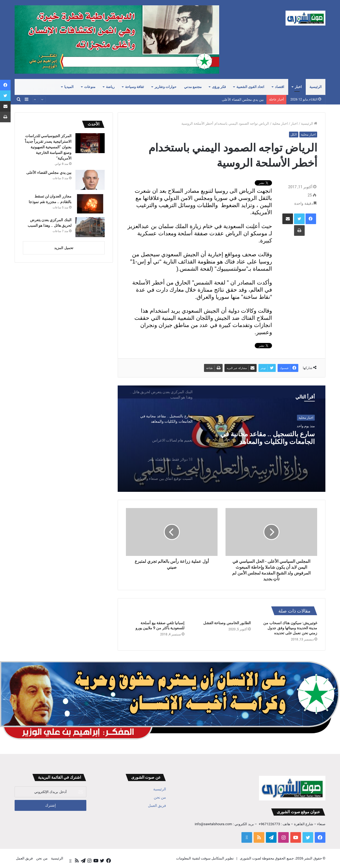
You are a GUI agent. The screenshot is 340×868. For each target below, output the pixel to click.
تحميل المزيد (64, 248)
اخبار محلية (280, 123)
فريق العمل (157, 806)
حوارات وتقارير (165, 87)
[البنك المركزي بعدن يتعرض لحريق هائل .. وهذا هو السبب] (90, 227)
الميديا (69, 87)
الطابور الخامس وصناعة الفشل (227, 623)
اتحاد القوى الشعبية (250, 87)
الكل (294, 135)
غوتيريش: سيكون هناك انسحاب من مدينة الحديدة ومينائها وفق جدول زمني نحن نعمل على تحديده (290, 628)
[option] (159, 419)
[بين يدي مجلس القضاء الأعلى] (90, 180)
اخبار (298, 87)
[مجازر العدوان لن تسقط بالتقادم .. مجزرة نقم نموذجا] (90, 204)
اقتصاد (280, 87)
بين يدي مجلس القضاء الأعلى (49, 173)
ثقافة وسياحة (135, 87)
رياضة (110, 87)
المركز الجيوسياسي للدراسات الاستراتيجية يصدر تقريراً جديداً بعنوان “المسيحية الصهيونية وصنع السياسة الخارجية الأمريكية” (175, 99)
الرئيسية (316, 87)
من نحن (160, 797)
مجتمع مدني (193, 87)
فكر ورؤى (219, 87)
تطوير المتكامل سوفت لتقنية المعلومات (205, 858)
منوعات (90, 87)
